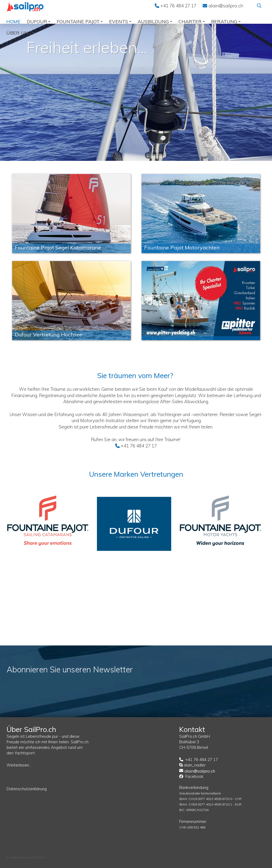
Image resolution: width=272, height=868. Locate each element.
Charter (192, 21)
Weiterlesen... (19, 765)
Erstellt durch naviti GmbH (25, 857)
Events (120, 21)
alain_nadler (195, 765)
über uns (20, 33)
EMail (226, 6)
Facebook (194, 776)
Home (13, 21)
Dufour (39, 21)
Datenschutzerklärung (27, 789)
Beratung (226, 21)
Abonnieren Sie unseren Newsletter (70, 669)
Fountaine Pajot (80, 21)
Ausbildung (155, 21)
